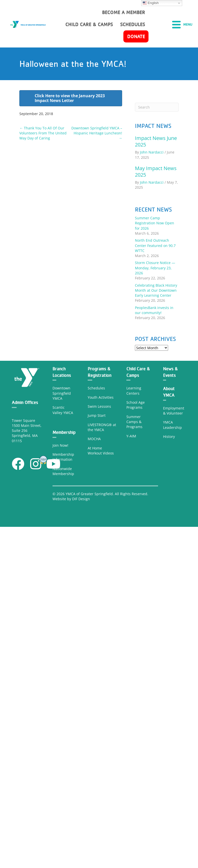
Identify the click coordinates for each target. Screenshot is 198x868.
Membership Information (63, 457)
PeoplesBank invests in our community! (154, 310)
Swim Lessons (99, 406)
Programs (134, 427)
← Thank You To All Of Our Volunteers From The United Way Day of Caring (43, 133)
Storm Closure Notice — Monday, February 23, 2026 (155, 268)
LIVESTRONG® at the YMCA (102, 427)
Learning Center (134, 391)
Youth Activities (101, 397)
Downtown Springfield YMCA (62, 393)
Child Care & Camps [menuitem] (89, 24)
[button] (18, 464)
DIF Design (81, 499)
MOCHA (94, 439)
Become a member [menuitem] (123, 12)
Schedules (96, 388)
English (151, 3)
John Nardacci (152, 152)
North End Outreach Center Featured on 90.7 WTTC (155, 245)
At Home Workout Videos (101, 451)
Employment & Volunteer (174, 411)
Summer (134, 417)
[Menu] (182, 24)
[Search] (157, 107)
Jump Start (97, 415)
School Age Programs (136, 405)
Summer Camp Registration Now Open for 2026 (155, 223)
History (169, 437)
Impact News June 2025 (156, 141)
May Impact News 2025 (156, 171)
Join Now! (60, 445)
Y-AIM (131, 436)
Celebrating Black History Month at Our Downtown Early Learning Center (156, 290)
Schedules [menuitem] (133, 24)
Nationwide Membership (63, 471)
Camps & (134, 422)
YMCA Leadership (172, 425)
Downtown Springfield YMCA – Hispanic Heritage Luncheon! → (97, 133)
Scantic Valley (59, 410)
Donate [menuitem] (136, 36)
